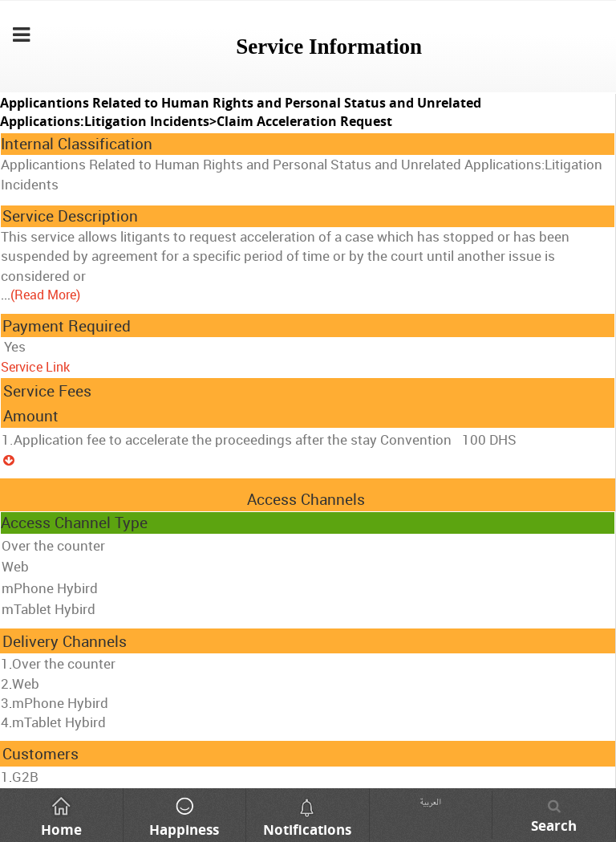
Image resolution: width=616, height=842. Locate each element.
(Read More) (45, 295)
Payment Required (67, 326)
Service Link (35, 367)
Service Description (70, 216)
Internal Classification (77, 144)
